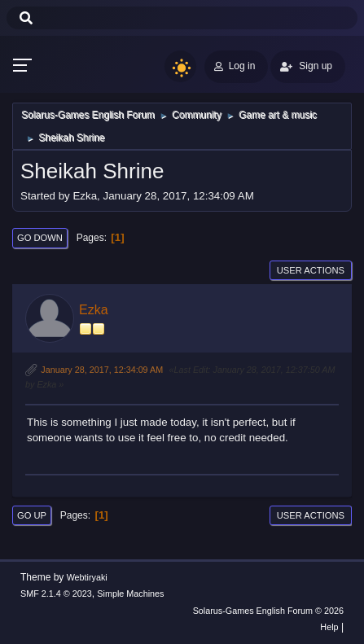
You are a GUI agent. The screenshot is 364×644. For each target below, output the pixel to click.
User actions (311, 270)
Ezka (94, 310)
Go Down (40, 238)
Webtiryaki (87, 577)
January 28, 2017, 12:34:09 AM (102, 370)
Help (329, 627)
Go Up (32, 515)
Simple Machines (130, 594)
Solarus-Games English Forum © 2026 (268, 611)
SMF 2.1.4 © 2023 (56, 594)
